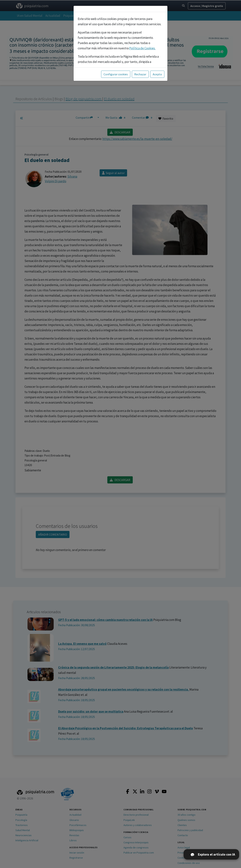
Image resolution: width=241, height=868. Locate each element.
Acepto (157, 74)
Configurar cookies (116, 74)
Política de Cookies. (142, 48)
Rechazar (140, 74)
